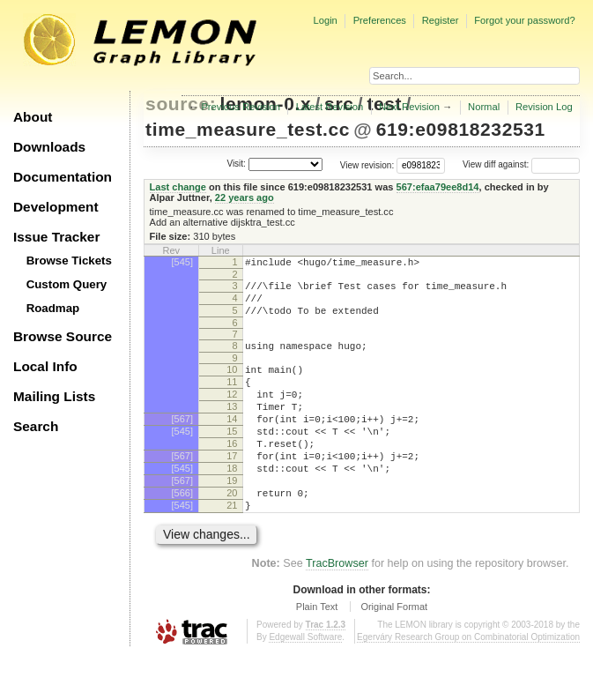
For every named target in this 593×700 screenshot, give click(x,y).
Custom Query (67, 284)
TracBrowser (337, 608)
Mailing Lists (54, 396)
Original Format (394, 652)
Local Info (45, 366)
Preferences (380, 20)
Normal (484, 107)
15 (232, 458)
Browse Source (63, 336)
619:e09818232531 (461, 129)
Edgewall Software (305, 682)
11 (232, 398)
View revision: (367, 164)
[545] (182, 262)
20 (232, 532)
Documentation (63, 177)
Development (56, 207)
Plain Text (317, 652)
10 (232, 383)
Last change (178, 187)
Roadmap (53, 308)
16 (232, 473)
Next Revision (409, 107)
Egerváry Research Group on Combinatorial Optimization (468, 682)
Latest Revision (330, 107)
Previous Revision (241, 107)
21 (232, 547)
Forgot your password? (524, 20)
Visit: (236, 164)
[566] (182, 532)
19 (232, 518)
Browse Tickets (69, 261)
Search (36, 426)
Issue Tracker (56, 237)
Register (441, 20)
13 (232, 428)
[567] (182, 443)
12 (232, 413)
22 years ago (245, 197)
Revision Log (544, 107)
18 (232, 503)
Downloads (49, 147)
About (33, 117)
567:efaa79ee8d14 (438, 187)
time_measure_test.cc (248, 129)
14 (232, 443)
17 (232, 488)
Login (325, 20)
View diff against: (521, 164)
